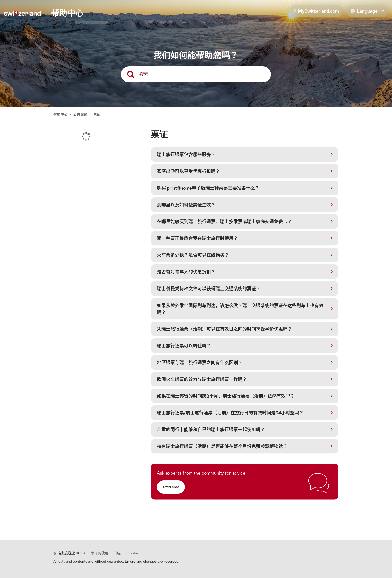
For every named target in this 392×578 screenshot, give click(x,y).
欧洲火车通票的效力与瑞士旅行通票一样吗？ (202, 379)
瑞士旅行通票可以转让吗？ (184, 346)
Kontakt (134, 553)
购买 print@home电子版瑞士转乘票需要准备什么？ (208, 188)
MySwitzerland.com (318, 11)
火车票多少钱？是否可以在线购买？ (193, 255)
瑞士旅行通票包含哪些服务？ (186, 155)
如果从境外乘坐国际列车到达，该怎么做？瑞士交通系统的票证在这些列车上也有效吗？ (240, 309)
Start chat (171, 487)
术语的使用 (100, 553)
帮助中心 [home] (67, 13)
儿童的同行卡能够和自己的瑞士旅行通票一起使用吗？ (211, 429)
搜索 (144, 74)
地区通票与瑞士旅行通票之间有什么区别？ (200, 362)
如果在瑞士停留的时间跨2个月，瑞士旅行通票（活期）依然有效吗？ (226, 396)
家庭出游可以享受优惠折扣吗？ (188, 171)
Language (364, 11)
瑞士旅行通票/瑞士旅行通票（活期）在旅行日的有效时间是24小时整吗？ (230, 413)
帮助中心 (61, 114)
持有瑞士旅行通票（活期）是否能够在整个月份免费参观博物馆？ (222, 446)
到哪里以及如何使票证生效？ (186, 205)
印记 (118, 553)
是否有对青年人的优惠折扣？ (186, 272)
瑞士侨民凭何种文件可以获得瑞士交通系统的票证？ (209, 289)
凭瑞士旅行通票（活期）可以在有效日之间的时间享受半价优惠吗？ (224, 329)
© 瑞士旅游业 (69, 553)
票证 (97, 114)
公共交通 (81, 114)
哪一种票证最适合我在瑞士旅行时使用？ (197, 238)
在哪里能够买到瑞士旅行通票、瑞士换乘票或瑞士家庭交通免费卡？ (224, 222)
